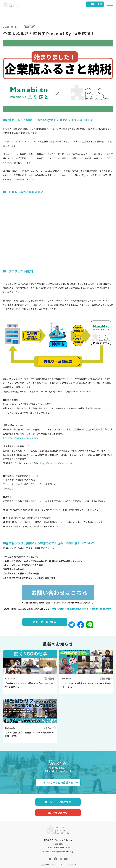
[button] (72, 626)
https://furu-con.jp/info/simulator (57, 463)
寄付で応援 (95, 4)
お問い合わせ (58, 813)
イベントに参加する (58, 802)
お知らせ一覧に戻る (45, 622)
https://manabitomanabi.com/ (24, 438)
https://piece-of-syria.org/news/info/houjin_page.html (81, 609)
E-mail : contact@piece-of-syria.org (58, 852)
